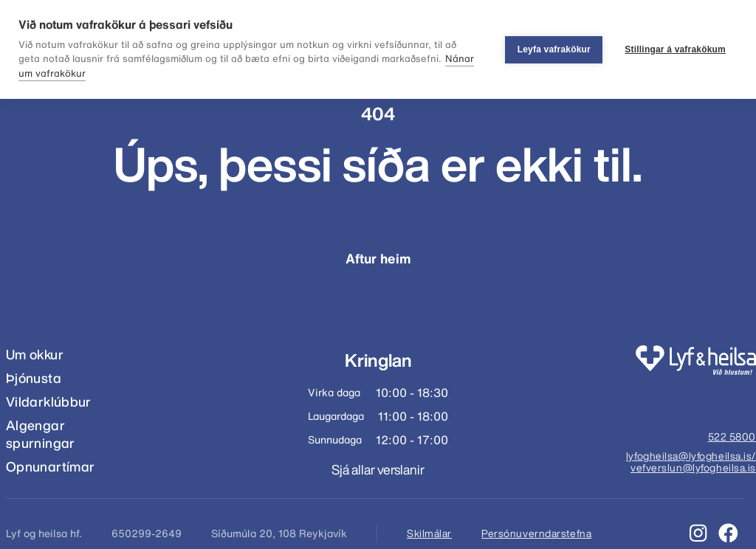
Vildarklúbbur (49, 402)
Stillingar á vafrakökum (675, 49)
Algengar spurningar (41, 434)
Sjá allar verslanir (378, 469)
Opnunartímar (50, 467)
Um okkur (35, 355)
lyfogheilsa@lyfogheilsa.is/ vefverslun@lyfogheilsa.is (691, 463)
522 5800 (732, 438)
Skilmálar (429, 534)
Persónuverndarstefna (536, 534)
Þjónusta (34, 378)
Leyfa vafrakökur (554, 49)
